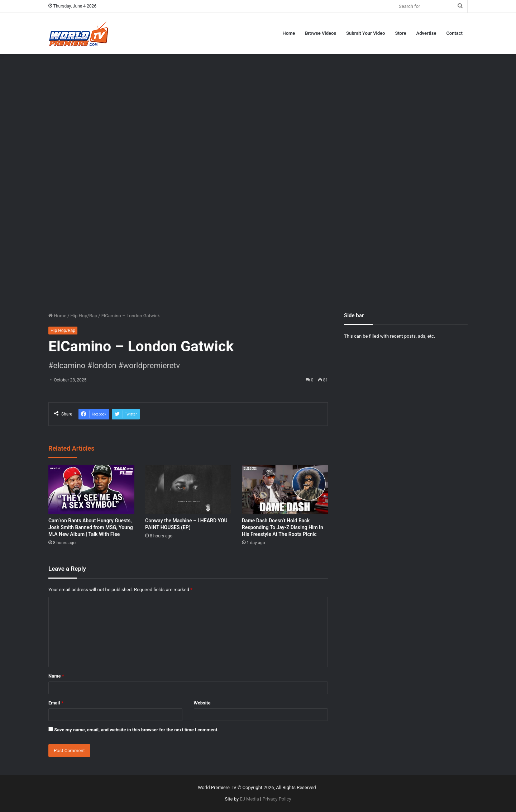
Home (289, 33)
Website (202, 703)
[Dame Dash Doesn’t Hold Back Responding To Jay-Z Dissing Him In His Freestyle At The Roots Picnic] (285, 490)
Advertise (426, 33)
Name (56, 676)
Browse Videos (321, 33)
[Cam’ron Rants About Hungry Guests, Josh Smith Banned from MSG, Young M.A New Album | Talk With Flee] (91, 490)
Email (56, 703)
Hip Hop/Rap (84, 316)
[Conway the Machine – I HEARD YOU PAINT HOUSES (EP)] (188, 490)
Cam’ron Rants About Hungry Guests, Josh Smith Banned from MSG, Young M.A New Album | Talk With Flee (91, 527)
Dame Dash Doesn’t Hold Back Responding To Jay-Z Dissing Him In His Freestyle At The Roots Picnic (283, 527)
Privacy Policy (277, 799)
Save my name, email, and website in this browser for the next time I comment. (136, 730)
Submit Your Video (365, 33)
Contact (454, 33)
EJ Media (249, 799)
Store (400, 33)
